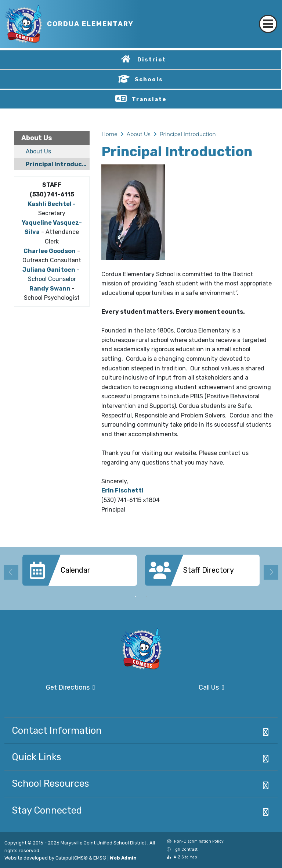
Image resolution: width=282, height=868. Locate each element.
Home (109, 134)
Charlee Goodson (50, 251)
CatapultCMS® (72, 858)
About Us (37, 138)
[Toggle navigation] (268, 17)
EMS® (100, 858)
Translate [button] (149, 99)
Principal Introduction (58, 164)
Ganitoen (60, 270)
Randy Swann (50, 289)
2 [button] (147, 597)
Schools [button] (149, 79)
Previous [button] (11, 572)
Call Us (185, 688)
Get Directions (50, 690)
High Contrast (185, 849)
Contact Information (57, 730)
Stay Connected (47, 810)
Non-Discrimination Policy (195, 842)
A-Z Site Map (182, 858)
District (152, 60)
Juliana (34, 270)
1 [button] (135, 597)
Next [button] (271, 572)
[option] (80, 573)
